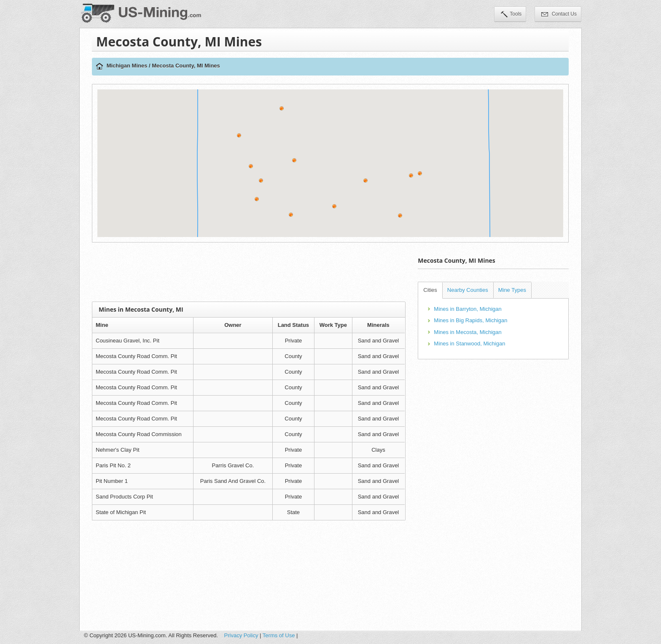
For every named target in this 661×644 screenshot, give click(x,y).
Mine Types (512, 290)
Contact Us (559, 15)
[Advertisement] (249, 272)
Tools (511, 15)
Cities (430, 290)
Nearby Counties (468, 290)
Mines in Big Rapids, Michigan (470, 320)
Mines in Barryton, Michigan (468, 309)
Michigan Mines (127, 66)
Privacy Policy (241, 635)
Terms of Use (279, 635)
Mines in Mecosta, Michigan (468, 332)
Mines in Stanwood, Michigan (469, 344)
